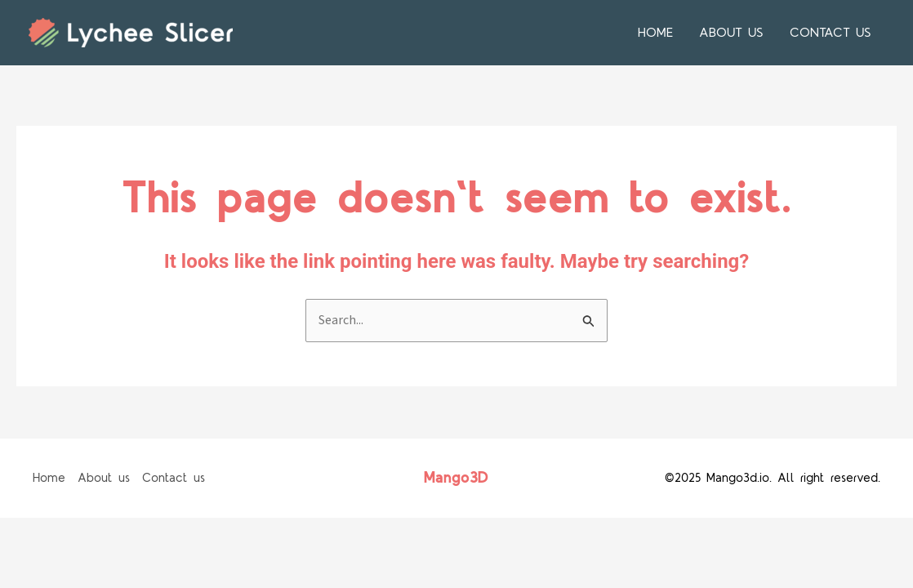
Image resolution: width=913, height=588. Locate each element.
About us (731, 33)
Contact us (831, 33)
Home (655, 33)
